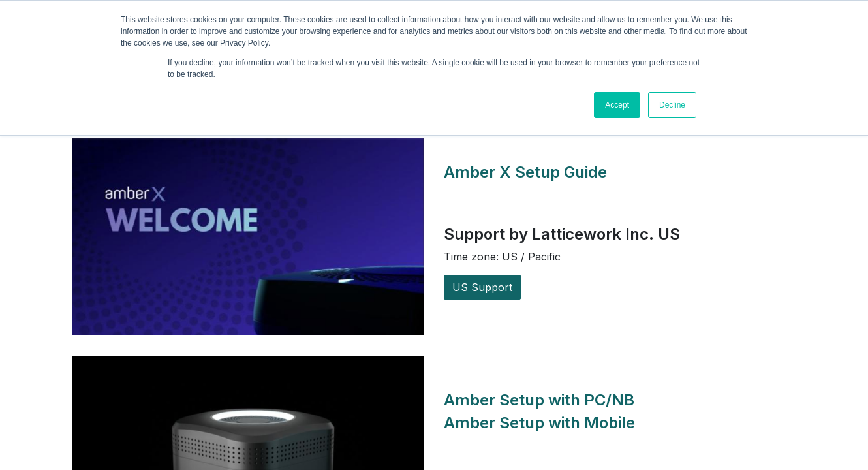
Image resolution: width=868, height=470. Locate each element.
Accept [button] (617, 105)
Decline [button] (672, 105)
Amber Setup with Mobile (539, 423)
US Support (482, 287)
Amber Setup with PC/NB (541, 400)
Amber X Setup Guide (527, 172)
